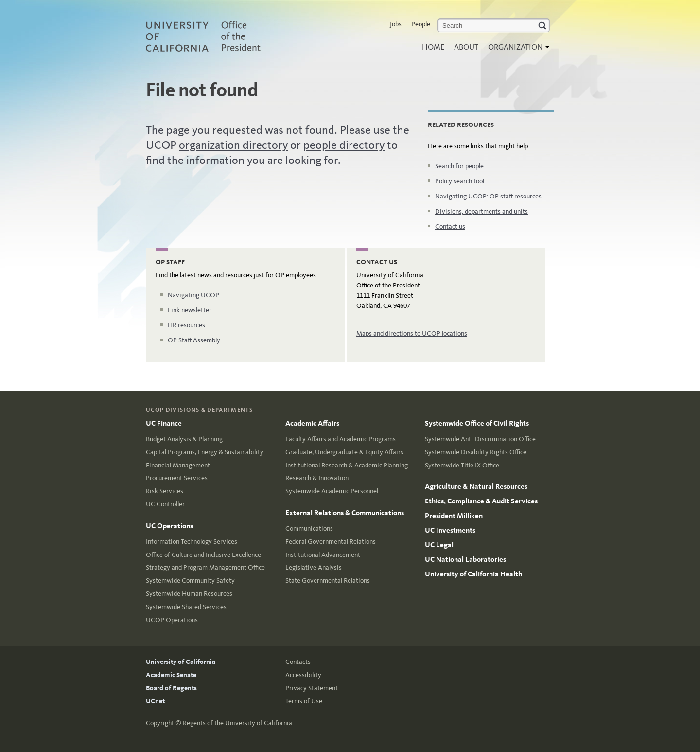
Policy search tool (460, 181)
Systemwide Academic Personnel (332, 491)
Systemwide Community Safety (190, 581)
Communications (309, 528)
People (421, 24)
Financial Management (178, 465)
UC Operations (169, 526)
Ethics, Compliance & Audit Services (481, 501)
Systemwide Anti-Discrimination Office (480, 439)
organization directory (233, 145)
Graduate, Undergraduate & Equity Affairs (344, 452)
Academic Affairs (312, 423)
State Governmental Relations (328, 581)
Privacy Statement (312, 688)
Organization (516, 50)
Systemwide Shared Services (186, 607)
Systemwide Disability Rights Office (476, 452)
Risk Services (165, 491)
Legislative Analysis (314, 567)
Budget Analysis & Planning (184, 439)
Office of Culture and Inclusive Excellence (203, 555)
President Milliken (454, 516)
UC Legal (439, 545)
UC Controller (165, 504)
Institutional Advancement (323, 555)
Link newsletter (190, 310)
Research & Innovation (317, 478)
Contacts (298, 662)
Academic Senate (171, 675)
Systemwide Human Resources (189, 594)
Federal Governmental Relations (331, 542)
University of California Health (473, 574)
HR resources (186, 325)
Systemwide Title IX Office (462, 465)
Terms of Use (304, 701)
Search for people (459, 166)
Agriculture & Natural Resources (476, 486)
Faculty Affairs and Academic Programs (341, 439)
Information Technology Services (192, 542)
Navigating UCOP (193, 295)
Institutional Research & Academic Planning (347, 465)
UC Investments (450, 530)
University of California (181, 662)
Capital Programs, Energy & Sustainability (205, 452)
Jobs (396, 24)
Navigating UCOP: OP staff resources (488, 196)
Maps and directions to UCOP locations (412, 333)
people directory (344, 145)
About (466, 47)
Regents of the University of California (237, 723)
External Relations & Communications (345, 513)
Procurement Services (177, 478)
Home (433, 47)
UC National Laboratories (465, 559)
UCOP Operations (172, 620)
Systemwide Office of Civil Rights (477, 423)
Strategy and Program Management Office (205, 567)
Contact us (450, 226)
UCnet (155, 701)
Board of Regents (171, 688)
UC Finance (164, 423)
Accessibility (303, 675)
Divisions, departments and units (481, 211)
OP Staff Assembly (194, 340)
